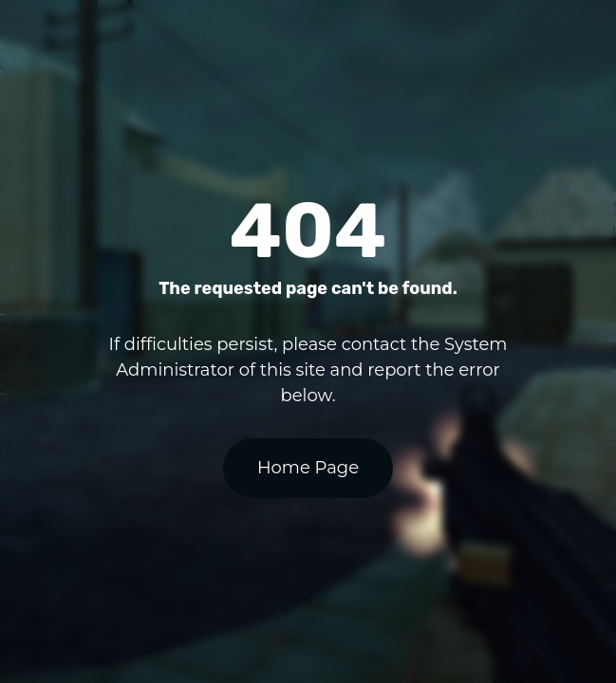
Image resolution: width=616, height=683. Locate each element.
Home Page (308, 468)
